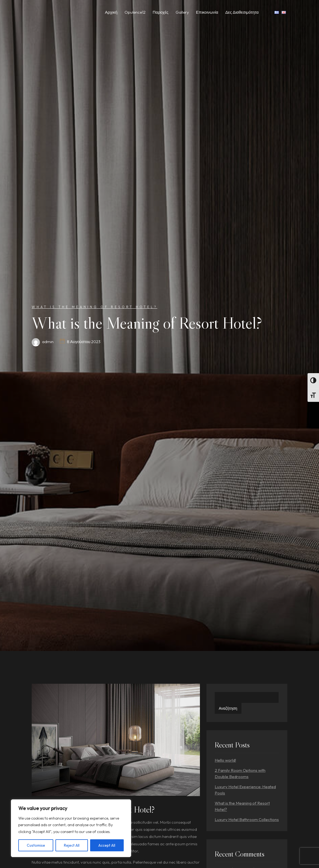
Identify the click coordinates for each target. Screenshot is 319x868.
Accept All (107, 845)
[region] (71, 828)
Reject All (72, 845)
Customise (36, 845)
